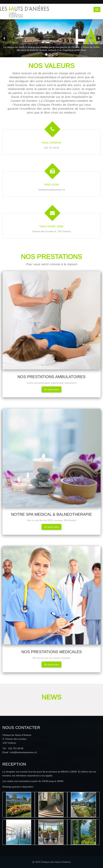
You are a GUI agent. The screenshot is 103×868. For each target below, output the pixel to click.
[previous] (4, 38)
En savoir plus (51, 389)
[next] (99, 38)
